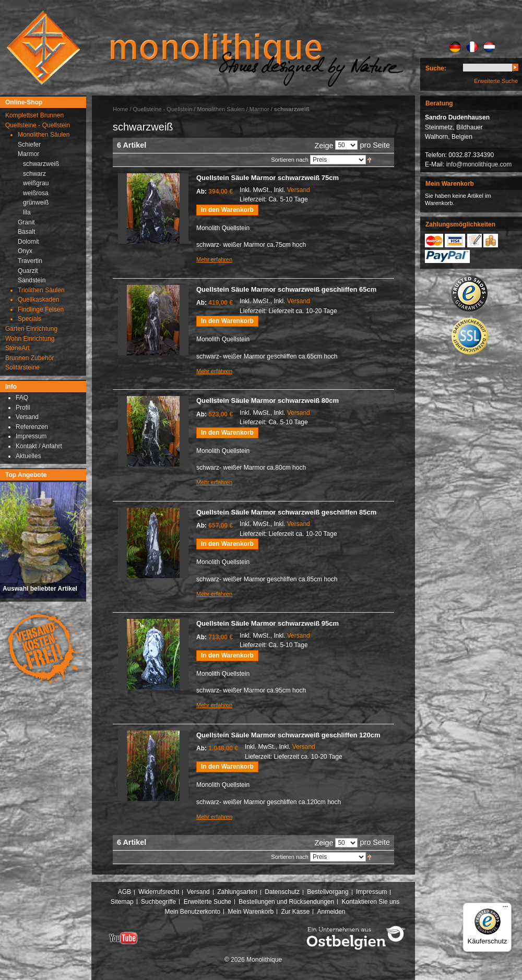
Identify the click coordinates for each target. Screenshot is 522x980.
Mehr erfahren (214, 259)
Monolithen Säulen (221, 109)
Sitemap (122, 902)
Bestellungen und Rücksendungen (286, 902)
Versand (299, 190)
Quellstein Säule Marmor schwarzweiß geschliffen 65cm (286, 289)
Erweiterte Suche (496, 81)
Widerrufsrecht (159, 892)
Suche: (436, 68)
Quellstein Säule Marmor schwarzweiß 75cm (268, 178)
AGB (124, 892)
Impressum (371, 892)
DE (455, 47)
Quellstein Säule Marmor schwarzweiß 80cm (268, 401)
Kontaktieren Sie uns (371, 902)
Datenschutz (282, 892)
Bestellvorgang (328, 892)
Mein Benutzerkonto (192, 912)
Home (120, 109)
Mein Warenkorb (251, 912)
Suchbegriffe (158, 902)
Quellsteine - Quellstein (163, 109)
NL (489, 47)
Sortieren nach (290, 160)
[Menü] (505, 909)
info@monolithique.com (479, 164)
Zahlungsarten (237, 892)
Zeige (324, 146)
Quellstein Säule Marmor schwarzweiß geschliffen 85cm (286, 512)
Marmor (259, 109)
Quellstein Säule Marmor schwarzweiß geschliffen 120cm (288, 735)
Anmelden (331, 912)
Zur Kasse (295, 912)
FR (472, 47)
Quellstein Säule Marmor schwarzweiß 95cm (268, 623)
